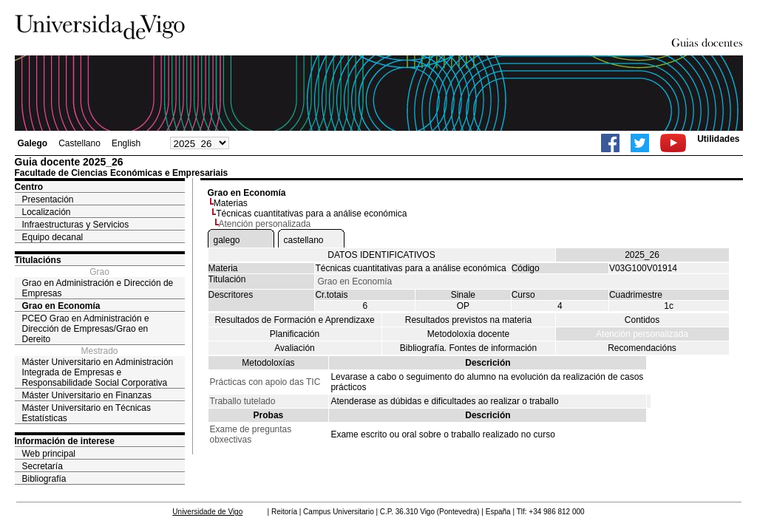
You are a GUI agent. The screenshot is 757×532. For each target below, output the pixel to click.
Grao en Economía (61, 306)
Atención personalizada (642, 334)
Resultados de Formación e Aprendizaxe (294, 320)
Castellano (79, 143)
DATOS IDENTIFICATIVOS (381, 255)
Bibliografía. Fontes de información (468, 348)
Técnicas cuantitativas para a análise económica (311, 214)
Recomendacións (642, 348)
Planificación (295, 334)
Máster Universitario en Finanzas (87, 395)
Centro (29, 187)
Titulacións (38, 260)
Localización (47, 212)
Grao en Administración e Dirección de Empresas (98, 288)
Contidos (642, 320)
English (126, 143)
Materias (231, 203)
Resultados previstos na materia (468, 320)
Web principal (49, 454)
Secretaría (43, 466)
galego (227, 240)
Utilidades (718, 139)
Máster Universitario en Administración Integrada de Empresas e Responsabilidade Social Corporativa (98, 372)
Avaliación (294, 348)
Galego (33, 143)
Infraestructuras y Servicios (76, 225)
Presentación (48, 199)
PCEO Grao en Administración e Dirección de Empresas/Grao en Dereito (86, 329)
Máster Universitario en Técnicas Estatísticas (87, 413)
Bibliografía (44, 479)
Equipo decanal (53, 237)
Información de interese (65, 441)
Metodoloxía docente (468, 334)
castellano (304, 240)
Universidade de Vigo (207, 512)
